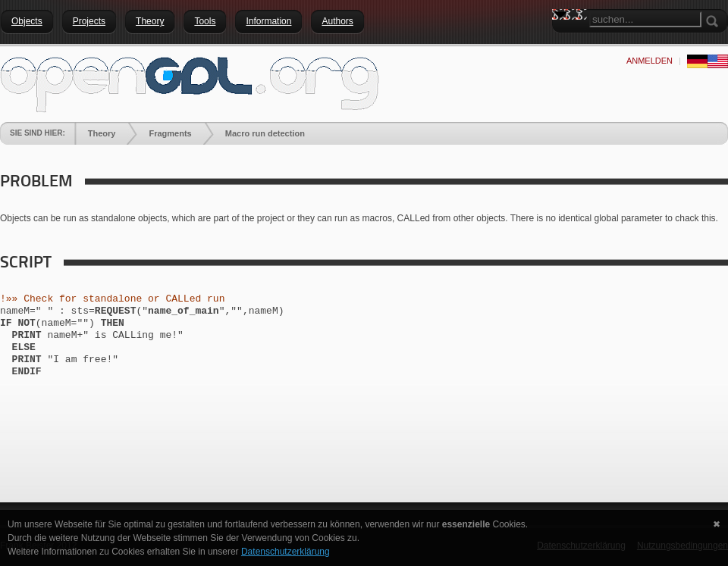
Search (563, 42)
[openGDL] (190, 83)
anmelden (650, 61)
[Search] (645, 19)
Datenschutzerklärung (286, 552)
